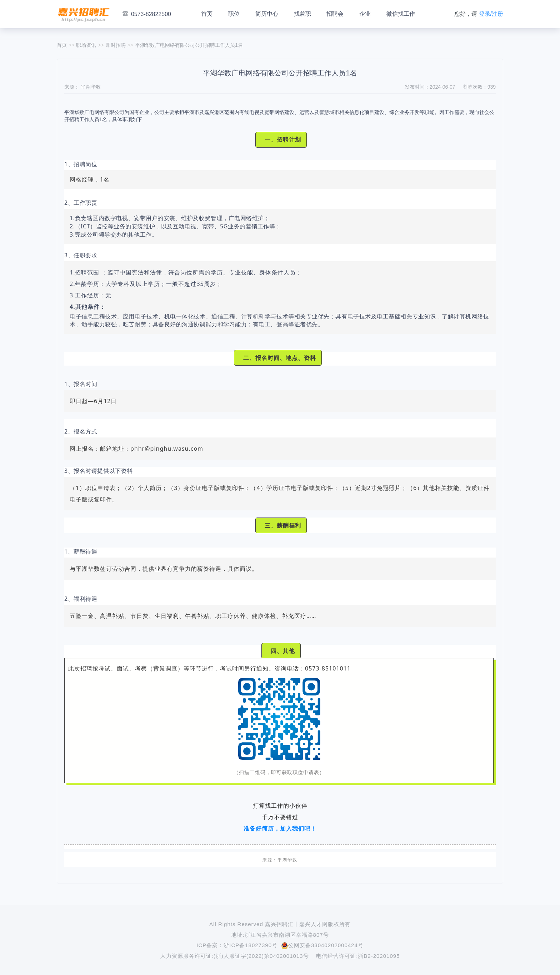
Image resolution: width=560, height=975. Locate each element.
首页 (207, 14)
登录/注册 (491, 14)
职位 (234, 14)
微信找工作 (401, 14)
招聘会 (335, 14)
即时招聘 (116, 45)
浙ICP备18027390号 (251, 945)
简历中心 (267, 14)
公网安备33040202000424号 (322, 945)
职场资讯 (86, 45)
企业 (365, 14)
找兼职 (302, 14)
